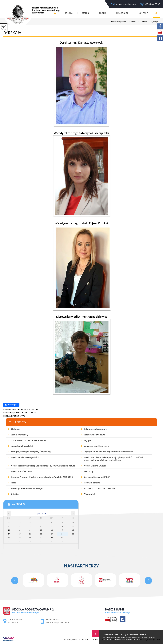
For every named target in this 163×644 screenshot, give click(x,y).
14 (30, 530)
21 (30, 534)
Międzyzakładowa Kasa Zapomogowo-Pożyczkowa (108, 452)
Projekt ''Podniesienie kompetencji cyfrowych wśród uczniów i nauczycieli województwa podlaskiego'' (113, 459)
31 (62, 538)
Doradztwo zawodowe (94, 435)
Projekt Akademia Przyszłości (25, 457)
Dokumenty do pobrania (95, 429)
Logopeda (88, 440)
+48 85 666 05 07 (150, 4)
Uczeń (86, 13)
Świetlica (15, 494)
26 (9, 538)
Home (125, 22)
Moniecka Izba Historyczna (96, 446)
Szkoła (69, 13)
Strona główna (71, 639)
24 (62, 534)
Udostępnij (11, 405)
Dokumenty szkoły (19, 435)
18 (73, 530)
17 (62, 530)
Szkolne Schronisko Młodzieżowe (99, 488)
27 (20, 538)
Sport (13, 483)
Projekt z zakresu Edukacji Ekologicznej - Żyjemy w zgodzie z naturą (43, 466)
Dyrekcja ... (153, 22)
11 (73, 526)
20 (20, 534)
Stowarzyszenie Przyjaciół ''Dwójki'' (27, 488)
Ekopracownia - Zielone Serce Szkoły (28, 440)
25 (73, 534)
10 (62, 526)
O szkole (142, 22)
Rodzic (103, 13)
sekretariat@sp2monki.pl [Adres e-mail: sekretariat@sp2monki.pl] (57, 622)
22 (41, 534)
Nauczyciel (122, 13)
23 (52, 534)
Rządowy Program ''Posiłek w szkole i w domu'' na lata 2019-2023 (42, 477)
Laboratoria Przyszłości (22, 446)
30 (52, 538)
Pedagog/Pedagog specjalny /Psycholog (31, 452)
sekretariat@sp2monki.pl (124, 4)
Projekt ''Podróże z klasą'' (22, 471)
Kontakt (143, 13)
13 (20, 530)
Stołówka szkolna (92, 483)
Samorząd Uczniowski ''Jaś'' (97, 477)
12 (9, 530)
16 (52, 530)
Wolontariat (89, 494)
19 (9, 534)
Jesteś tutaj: (117, 22)
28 (30, 538)
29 (41, 538)
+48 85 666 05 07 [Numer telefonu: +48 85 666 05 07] (54, 619)
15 (41, 530)
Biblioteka (15, 429)
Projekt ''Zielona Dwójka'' (95, 466)
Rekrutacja (89, 471)
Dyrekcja (12, 33)
